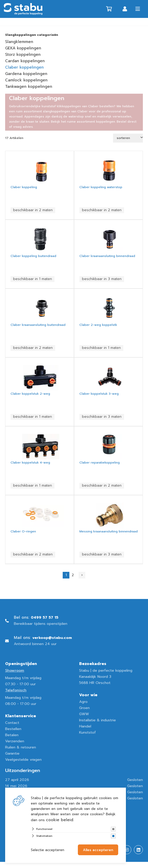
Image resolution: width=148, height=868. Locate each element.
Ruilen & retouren (21, 747)
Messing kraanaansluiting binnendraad (109, 531)
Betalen (12, 735)
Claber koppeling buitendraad (33, 256)
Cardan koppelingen (25, 61)
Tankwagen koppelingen (29, 87)
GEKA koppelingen (23, 48)
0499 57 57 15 (45, 618)
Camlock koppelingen (26, 80)
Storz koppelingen (23, 55)
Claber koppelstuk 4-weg (30, 463)
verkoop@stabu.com (52, 638)
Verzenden (15, 741)
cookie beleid (60, 820)
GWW (84, 714)
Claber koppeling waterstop (101, 187)
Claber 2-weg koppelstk (98, 325)
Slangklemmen (19, 42)
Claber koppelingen (24, 67)
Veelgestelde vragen (23, 760)
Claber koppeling (24, 187)
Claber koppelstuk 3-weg (99, 394)
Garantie (12, 753)
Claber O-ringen (23, 531)
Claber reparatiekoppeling (100, 463)
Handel (85, 726)
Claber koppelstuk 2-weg (30, 394)
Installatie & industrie (98, 720)
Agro (83, 702)
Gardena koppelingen (26, 74)
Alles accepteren (98, 850)
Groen (84, 708)
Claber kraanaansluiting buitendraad (38, 325)
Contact (12, 723)
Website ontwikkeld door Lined (33, 865)
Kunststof (87, 732)
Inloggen (125, 9)
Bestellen (13, 729)
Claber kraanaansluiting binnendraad (107, 256)
